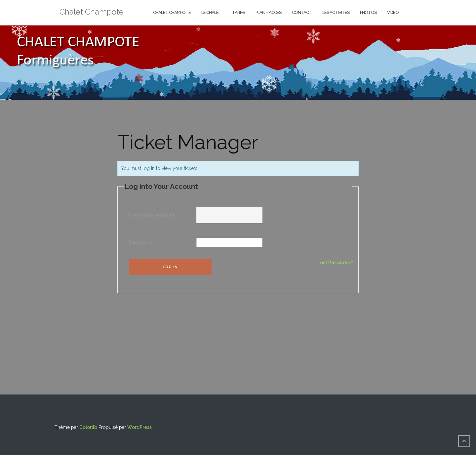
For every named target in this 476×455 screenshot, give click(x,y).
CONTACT (302, 12)
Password (140, 242)
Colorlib (88, 427)
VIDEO (393, 12)
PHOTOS (368, 12)
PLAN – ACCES (268, 12)
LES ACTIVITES (336, 12)
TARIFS (238, 12)
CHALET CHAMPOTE (172, 12)
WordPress (139, 427)
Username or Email (152, 215)
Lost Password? (335, 263)
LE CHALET (211, 12)
